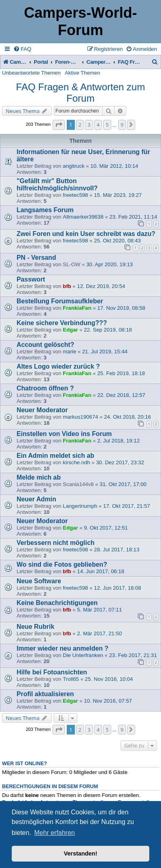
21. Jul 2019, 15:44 (105, 352)
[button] (59, 125)
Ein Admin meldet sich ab (55, 456)
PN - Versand (36, 258)
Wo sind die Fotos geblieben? (62, 564)
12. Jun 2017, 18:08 (118, 588)
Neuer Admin (36, 499)
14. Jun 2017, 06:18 (101, 571)
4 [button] (98, 125)
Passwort (31, 279)
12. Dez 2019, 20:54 (101, 286)
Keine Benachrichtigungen (57, 603)
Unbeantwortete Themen (31, 73)
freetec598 (75, 195)
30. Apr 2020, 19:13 (109, 264)
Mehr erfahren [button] (54, 833)
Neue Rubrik (35, 627)
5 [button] (107, 125)
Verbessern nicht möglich (56, 543)
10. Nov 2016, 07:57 (108, 701)
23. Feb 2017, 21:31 (133, 655)
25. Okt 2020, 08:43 (117, 241)
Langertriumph (80, 506)
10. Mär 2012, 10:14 (114, 166)
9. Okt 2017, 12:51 (106, 528)
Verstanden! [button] (80, 853)
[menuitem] (22, 49)
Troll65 (71, 679)
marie (69, 352)
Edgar (70, 330)
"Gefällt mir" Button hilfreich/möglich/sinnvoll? (57, 185)
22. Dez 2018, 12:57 (121, 395)
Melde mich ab (39, 477)
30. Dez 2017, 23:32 (120, 462)
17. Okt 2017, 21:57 (127, 506)
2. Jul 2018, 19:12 (118, 441)
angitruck (74, 166)
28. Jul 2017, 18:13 (117, 550)
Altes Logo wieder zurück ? (58, 366)
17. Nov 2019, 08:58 (121, 308)
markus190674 (80, 417)
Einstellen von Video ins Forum (64, 434)
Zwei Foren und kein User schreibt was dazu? (86, 234)
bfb (67, 286)
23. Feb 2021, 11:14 (133, 217)
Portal (41, 62)
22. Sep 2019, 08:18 (108, 330)
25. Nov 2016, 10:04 (109, 679)
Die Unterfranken (83, 655)
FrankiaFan (77, 308)
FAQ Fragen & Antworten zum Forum (81, 93)
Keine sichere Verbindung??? (62, 323)
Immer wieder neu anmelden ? (62, 648)
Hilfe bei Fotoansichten (52, 672)
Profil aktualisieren (45, 694)
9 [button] (122, 125)
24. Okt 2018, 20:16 (127, 417)
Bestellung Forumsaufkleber (60, 301)
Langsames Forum (45, 210)
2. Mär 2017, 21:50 (100, 633)
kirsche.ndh (76, 462)
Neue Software (39, 581)
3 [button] (89, 125)
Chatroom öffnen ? (45, 388)
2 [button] (80, 125)
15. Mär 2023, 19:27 (118, 195)
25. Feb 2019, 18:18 (121, 373)
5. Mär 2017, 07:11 (100, 610)
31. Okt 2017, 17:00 (123, 484)
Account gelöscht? (45, 345)
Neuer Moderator (42, 410)
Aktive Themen (83, 73)
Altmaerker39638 (83, 217)
